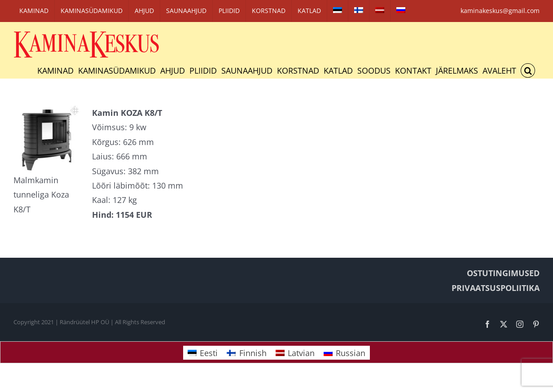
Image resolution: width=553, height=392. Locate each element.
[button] (528, 70)
